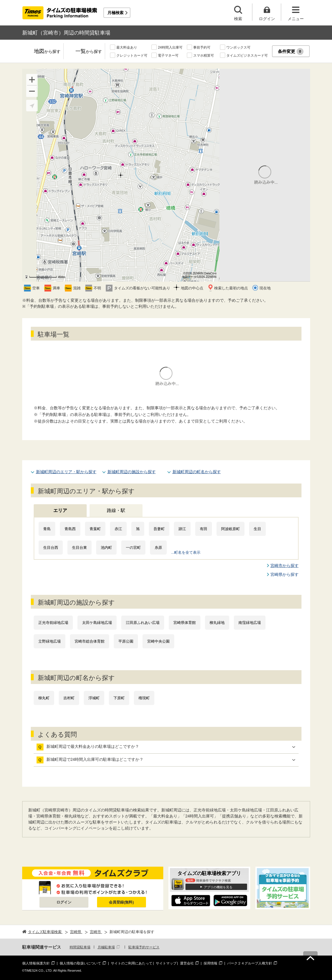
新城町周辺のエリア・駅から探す (66, 472)
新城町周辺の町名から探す (197, 472)
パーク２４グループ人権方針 (250, 963)
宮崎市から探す (284, 566)
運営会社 (187, 963)
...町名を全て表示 (186, 552)
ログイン (64, 902)
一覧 (89, 52)
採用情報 (210, 963)
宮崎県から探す (284, 574)
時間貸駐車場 (80, 947)
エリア (60, 510)
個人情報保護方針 (36, 963)
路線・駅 (116, 510)
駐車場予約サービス (144, 947)
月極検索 (115, 13)
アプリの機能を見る (218, 887)
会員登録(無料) (121, 902)
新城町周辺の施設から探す (132, 472)
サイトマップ (166, 963)
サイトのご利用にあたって (132, 963)
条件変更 (291, 51)
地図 (47, 52)
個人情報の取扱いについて (80, 963)
